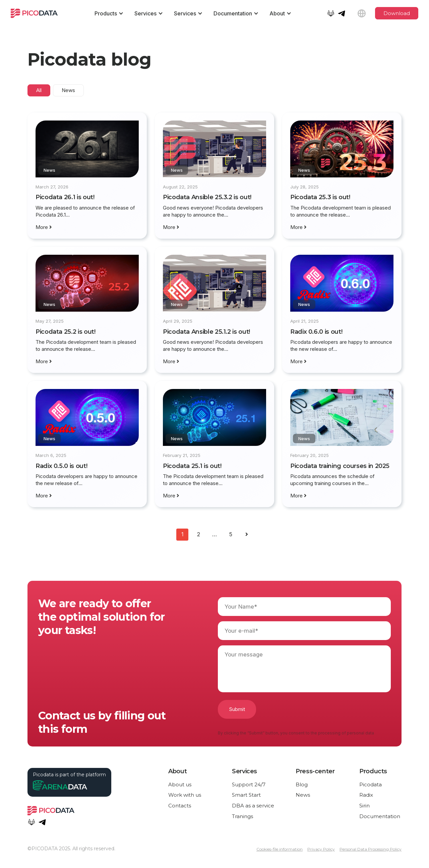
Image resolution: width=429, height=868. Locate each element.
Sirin (364, 806)
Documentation (233, 13)
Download (397, 13)
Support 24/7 (249, 784)
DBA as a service (253, 806)
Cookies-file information (280, 849)
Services (145, 13)
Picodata (371, 784)
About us (180, 784)
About (277, 13)
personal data (360, 733)
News (68, 90)
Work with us (185, 795)
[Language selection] (362, 13)
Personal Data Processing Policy (371, 849)
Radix (366, 795)
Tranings (242, 816)
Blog (302, 784)
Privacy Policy (321, 849)
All (39, 90)
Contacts (180, 806)
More (44, 227)
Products (106, 13)
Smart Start (246, 795)
